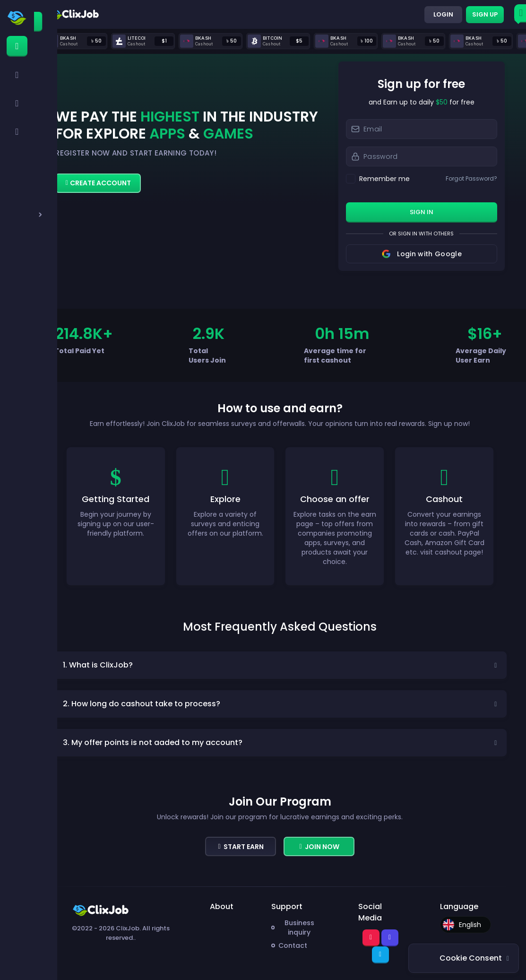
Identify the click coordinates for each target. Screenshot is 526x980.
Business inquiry (299, 928)
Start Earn (241, 847)
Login (443, 14)
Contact (293, 945)
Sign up (485, 14)
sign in (422, 212)
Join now (319, 847)
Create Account (98, 183)
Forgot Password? (471, 179)
